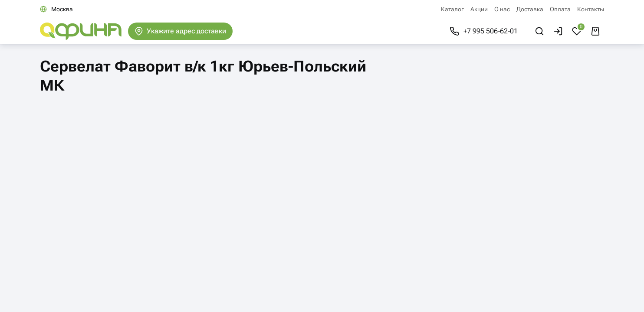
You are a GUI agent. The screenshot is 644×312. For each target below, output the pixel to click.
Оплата (560, 9)
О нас (502, 9)
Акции (479, 9)
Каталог (452, 9)
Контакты (591, 9)
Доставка (530, 9)
